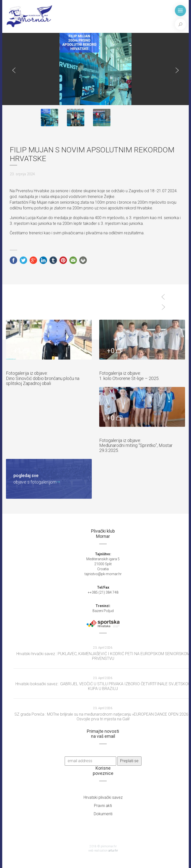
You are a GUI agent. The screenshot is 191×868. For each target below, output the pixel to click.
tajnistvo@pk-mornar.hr (103, 574)
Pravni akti (103, 806)
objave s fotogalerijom (35, 478)
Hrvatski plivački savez (103, 797)
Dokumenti (103, 814)
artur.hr (113, 851)
